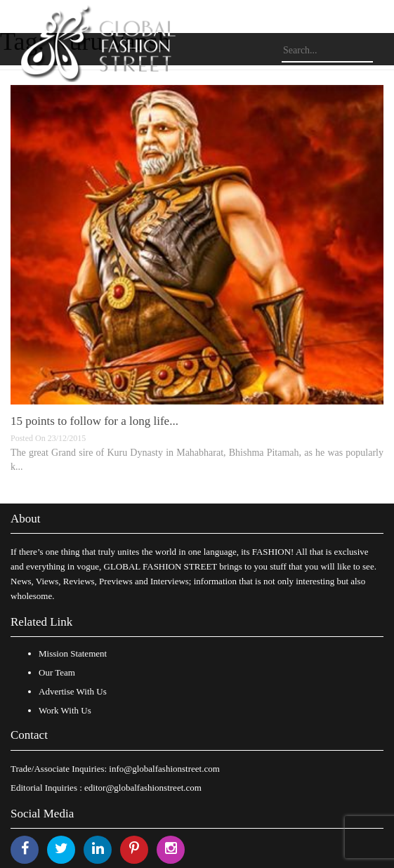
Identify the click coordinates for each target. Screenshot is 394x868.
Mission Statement (73, 653)
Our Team (57, 672)
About (26, 519)
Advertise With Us (73, 691)
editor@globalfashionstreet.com (143, 788)
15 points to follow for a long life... (94, 421)
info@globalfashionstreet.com (164, 769)
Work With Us (65, 710)
